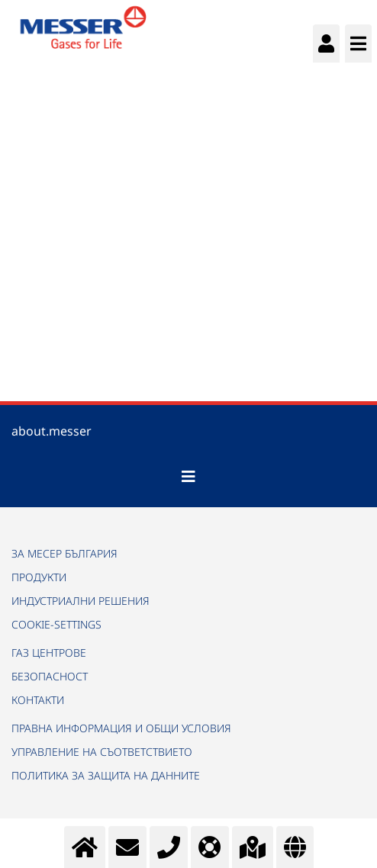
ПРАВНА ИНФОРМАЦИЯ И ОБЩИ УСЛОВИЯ (121, 728)
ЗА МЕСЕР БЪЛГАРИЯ (64, 553)
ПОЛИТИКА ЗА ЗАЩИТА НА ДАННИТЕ (106, 775)
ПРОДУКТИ (39, 577)
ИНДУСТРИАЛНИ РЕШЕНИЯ (81, 601)
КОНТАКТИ (38, 700)
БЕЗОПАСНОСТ (50, 676)
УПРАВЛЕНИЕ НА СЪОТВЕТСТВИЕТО (102, 752)
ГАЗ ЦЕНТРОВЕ (49, 653)
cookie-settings (56, 624)
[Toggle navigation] (188, 477)
